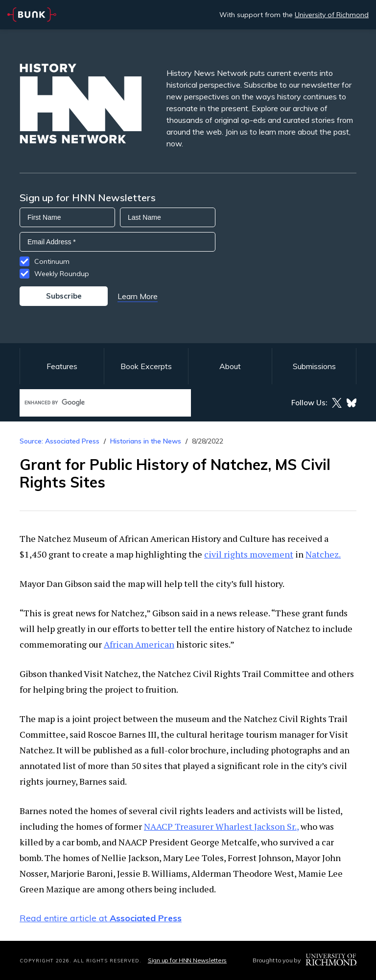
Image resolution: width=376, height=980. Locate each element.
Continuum (52, 261)
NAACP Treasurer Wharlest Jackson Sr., (221, 826)
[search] (95, 403)
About (230, 366)
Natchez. (323, 554)
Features (62, 366)
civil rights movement (249, 554)
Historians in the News (146, 441)
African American (139, 644)
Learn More (138, 296)
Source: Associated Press (59, 441)
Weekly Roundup (62, 274)
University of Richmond (332, 15)
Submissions (314, 366)
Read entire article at (101, 918)
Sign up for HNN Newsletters (187, 960)
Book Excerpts (146, 366)
